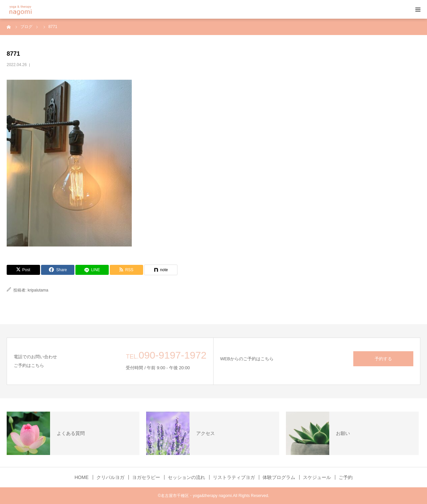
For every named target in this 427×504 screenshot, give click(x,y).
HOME (82, 477)
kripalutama (38, 290)
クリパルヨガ (110, 477)
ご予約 (346, 477)
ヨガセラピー (146, 477)
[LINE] (92, 270)
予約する (383, 359)
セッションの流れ (186, 477)
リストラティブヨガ (234, 477)
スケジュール (317, 477)
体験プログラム (279, 477)
